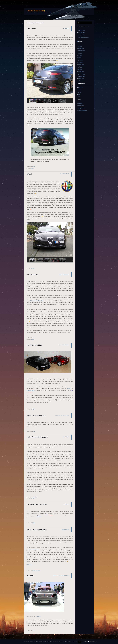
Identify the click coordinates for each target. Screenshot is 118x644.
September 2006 (82, 66)
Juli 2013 (80, 45)
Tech (79, 96)
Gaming (80, 91)
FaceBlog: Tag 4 (82, 31)
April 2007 (80, 59)
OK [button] (80, 642)
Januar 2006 (81, 73)
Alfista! (29, 174)
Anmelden (80, 103)
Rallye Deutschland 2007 (36, 415)
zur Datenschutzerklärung (89, 642)
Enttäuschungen (30, 390)
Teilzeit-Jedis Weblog (36, 11)
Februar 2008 (81, 48)
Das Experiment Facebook (84, 38)
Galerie (57, 415)
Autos (34, 167)
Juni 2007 (80, 55)
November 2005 (81, 77)
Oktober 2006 (81, 64)
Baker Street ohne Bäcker (37, 530)
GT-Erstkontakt (32, 274)
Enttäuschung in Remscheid (37, 301)
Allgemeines (35, 570)
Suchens (69, 389)
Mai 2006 (80, 70)
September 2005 (82, 80)
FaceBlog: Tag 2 (82, 34)
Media (80, 93)
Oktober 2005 (81, 78)
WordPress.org (81, 109)
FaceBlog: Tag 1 (82, 36)
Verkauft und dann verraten (37, 437)
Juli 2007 (80, 54)
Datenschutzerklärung (83, 111)
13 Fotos (39, 617)
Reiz (36, 497)
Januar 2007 (81, 63)
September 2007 (82, 50)
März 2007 (80, 61)
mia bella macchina (34, 345)
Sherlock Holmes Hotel (33, 549)
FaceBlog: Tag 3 (82, 32)
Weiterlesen (40, 517)
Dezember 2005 (81, 75)
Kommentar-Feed (82, 107)
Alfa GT (33, 168)
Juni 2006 (80, 68)
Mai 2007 (80, 57)
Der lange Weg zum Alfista (37, 504)
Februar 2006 (81, 71)
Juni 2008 (80, 47)
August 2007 (81, 52)
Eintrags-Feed (81, 105)
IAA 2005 (30, 576)
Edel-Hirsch (31, 29)
